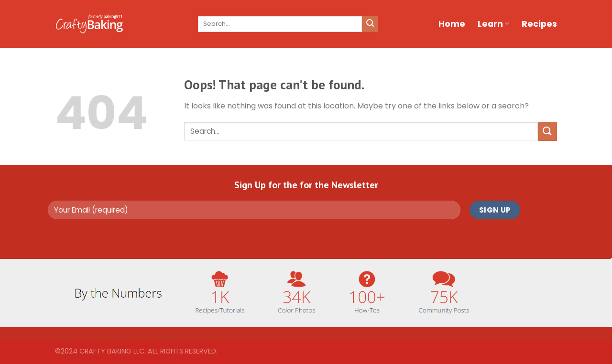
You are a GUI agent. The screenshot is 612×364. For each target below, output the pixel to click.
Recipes (539, 24)
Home (452, 24)
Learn (493, 24)
